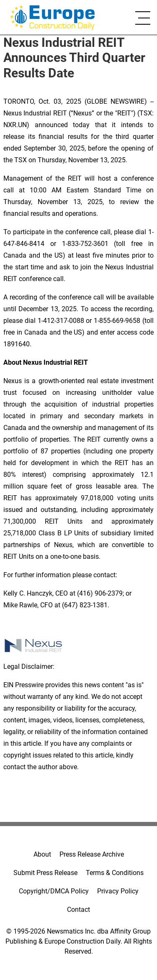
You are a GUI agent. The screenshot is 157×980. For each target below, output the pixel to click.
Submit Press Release (45, 873)
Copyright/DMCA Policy (54, 891)
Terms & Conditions (115, 873)
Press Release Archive (92, 854)
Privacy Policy (118, 891)
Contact (78, 910)
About (42, 854)
